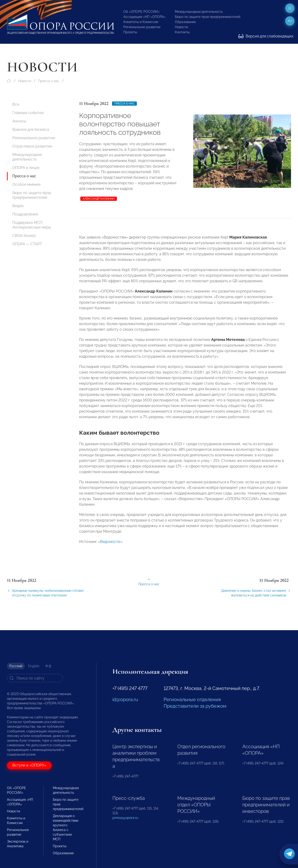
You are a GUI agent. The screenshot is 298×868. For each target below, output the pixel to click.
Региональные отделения (192, 700)
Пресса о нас (49, 81)
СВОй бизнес (24, 236)
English (34, 666)
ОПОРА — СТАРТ (27, 244)
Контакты (182, 32)
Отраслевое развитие (32, 146)
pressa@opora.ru (125, 818)
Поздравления (25, 214)
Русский (16, 666)
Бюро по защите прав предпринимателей (208, 17)
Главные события (28, 113)
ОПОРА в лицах (26, 168)
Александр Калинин (99, 199)
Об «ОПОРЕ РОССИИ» (142, 12)
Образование (185, 22)
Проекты (130, 32)
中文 (48, 666)
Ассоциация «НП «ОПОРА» (144, 17)
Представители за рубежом (195, 706)
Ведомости (110, 544)
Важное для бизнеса (31, 130)
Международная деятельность (199, 12)
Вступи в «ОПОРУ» (29, 765)
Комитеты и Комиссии (141, 22)
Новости (181, 27)
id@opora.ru (125, 700)
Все (16, 104)
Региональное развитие (142, 27)
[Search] (35, 678)
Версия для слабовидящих (266, 36)
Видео (18, 206)
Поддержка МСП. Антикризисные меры (32, 225)
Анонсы (19, 121)
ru (290, 21)
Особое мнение (26, 184)
